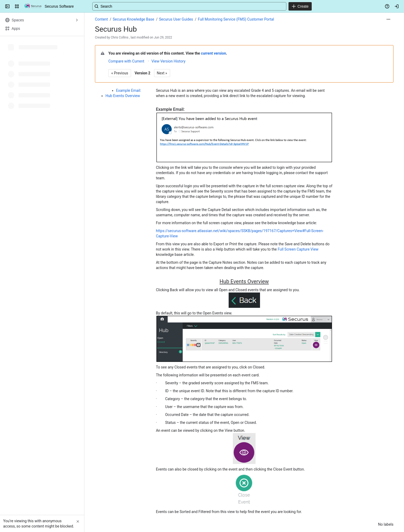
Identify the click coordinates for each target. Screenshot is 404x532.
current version (213, 53)
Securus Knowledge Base (133, 19)
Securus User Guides (176, 19)
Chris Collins (120, 37)
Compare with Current (126, 61)
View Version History (168, 61)
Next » (162, 73)
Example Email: (129, 90)
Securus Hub (116, 29)
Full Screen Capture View (298, 249)
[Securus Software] (33, 6)
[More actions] (388, 19)
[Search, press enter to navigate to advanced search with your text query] (201, 6)
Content (101, 19)
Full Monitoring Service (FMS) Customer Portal (236, 19)
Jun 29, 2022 (163, 37)
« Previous (120, 73)
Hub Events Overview (123, 96)
